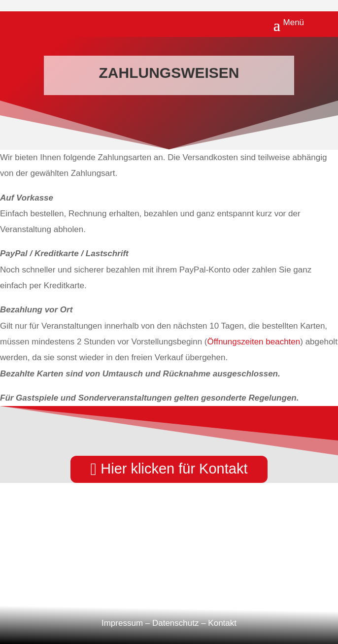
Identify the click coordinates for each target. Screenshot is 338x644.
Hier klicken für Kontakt (174, 469)
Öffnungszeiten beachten (254, 342)
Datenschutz (176, 623)
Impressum (122, 623)
